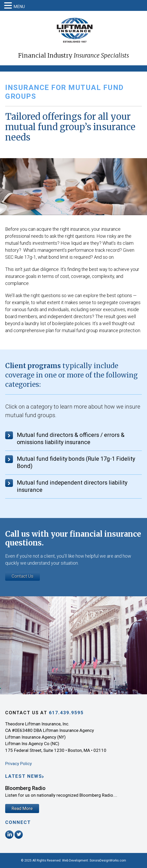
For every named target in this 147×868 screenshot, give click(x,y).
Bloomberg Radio (25, 788)
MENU (19, 7)
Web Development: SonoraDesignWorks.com (94, 860)
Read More (22, 808)
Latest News (24, 776)
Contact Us (23, 576)
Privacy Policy (19, 764)
